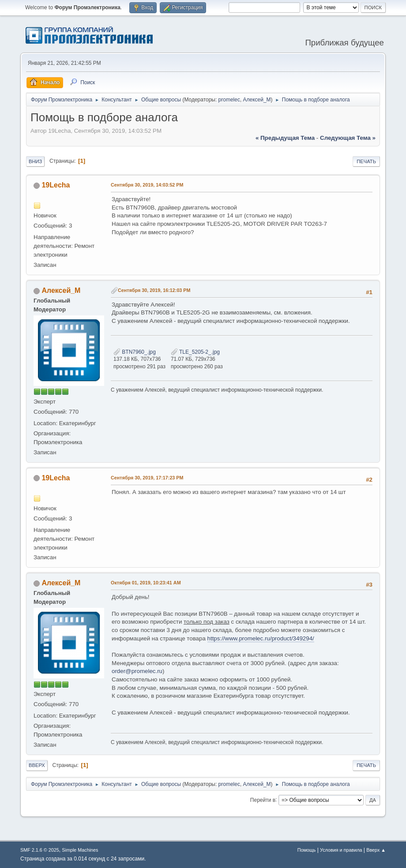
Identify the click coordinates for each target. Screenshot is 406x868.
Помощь (307, 850)
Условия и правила (341, 850)
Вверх (37, 765)
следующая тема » (348, 138)
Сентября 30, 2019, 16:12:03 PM (154, 290)
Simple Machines (80, 850)
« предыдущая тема (285, 138)
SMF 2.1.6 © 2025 (40, 850)
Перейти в (263, 800)
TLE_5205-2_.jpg (195, 352)
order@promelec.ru (137, 671)
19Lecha (56, 185)
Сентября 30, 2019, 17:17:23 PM (147, 478)
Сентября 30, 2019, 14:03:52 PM (147, 185)
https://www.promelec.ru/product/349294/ (261, 638)
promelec (229, 100)
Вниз (35, 161)
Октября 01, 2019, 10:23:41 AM (146, 583)
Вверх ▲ (376, 850)
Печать (366, 161)
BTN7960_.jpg (135, 352)
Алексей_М (257, 100)
